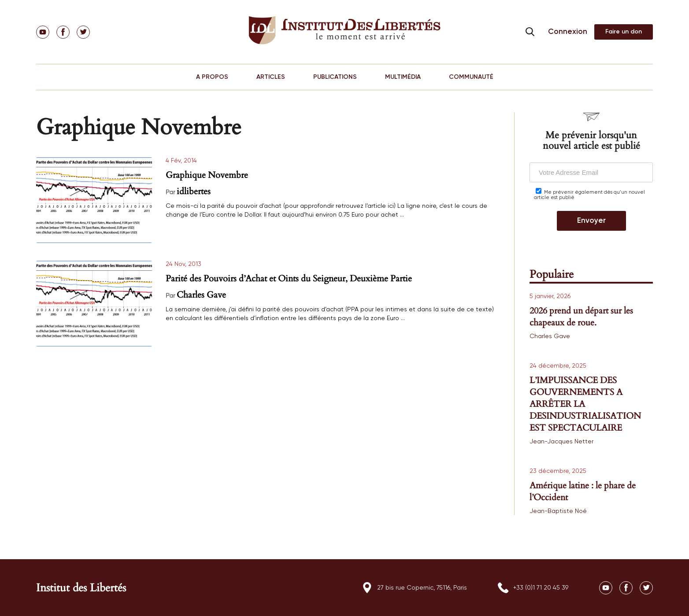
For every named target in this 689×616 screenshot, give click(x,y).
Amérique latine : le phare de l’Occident (583, 491)
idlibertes (194, 191)
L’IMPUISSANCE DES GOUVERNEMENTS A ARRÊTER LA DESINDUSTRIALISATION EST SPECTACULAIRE (585, 404)
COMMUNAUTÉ (471, 77)
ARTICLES (271, 77)
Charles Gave (201, 295)
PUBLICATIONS (335, 77)
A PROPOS (212, 77)
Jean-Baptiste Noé (558, 511)
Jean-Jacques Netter (561, 442)
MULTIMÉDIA (403, 77)
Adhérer (624, 32)
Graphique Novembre (207, 175)
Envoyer (591, 221)
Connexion (568, 32)
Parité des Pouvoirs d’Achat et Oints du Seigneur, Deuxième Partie (289, 278)
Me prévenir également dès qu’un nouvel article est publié (589, 194)
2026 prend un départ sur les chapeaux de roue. (581, 317)
